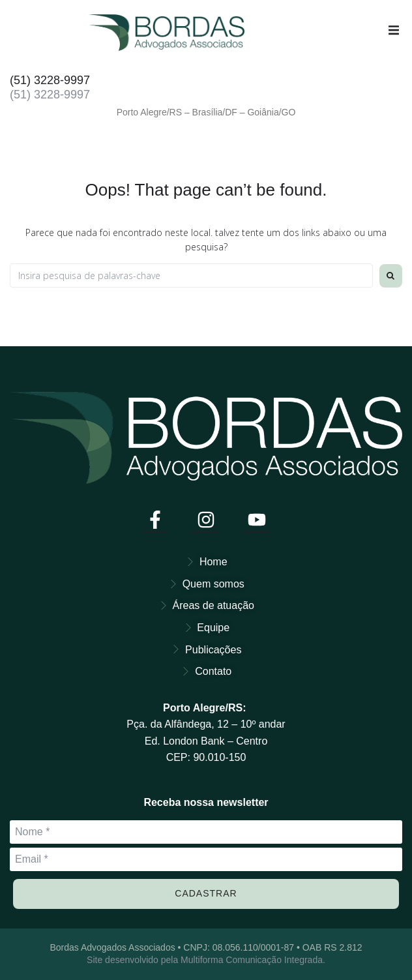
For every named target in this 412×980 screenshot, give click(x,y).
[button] (394, 30)
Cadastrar (206, 893)
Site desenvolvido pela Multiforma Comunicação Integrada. (206, 960)
